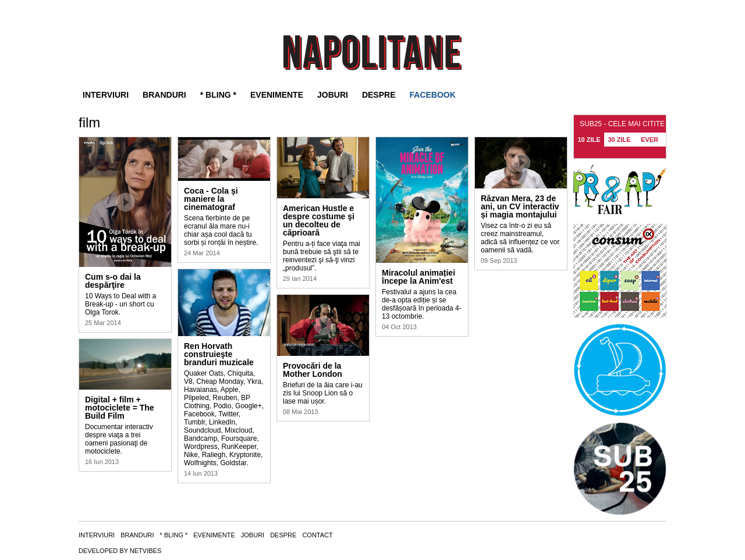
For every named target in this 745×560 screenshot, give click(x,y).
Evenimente (277, 95)
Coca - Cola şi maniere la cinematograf (211, 199)
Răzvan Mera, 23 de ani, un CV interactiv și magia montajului (520, 206)
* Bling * (218, 95)
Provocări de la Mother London (313, 370)
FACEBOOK (433, 95)
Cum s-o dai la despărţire (113, 281)
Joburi (333, 95)
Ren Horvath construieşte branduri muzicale (219, 354)
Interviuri (106, 95)
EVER (650, 140)
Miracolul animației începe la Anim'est (418, 277)
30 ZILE (619, 140)
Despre (379, 95)
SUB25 (372, 53)
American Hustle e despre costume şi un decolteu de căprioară (319, 220)
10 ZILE (589, 140)
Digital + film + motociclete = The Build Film (120, 408)
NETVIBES (146, 551)
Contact (317, 535)
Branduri (164, 95)
